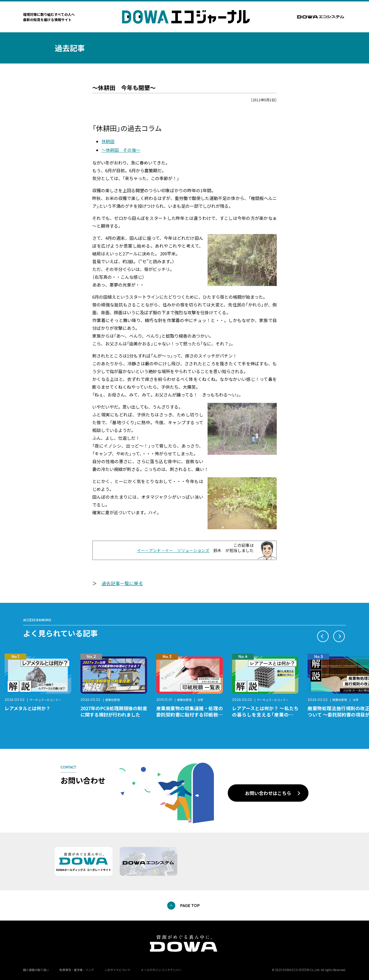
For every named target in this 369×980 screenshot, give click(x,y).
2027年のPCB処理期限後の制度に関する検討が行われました (114, 711)
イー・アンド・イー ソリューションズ (173, 550)
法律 (200, 700)
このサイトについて (117, 970)
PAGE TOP (190, 906)
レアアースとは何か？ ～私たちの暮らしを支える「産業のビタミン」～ (265, 715)
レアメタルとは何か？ (28, 708)
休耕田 (108, 141)
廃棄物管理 (112, 700)
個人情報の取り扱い (36, 970)
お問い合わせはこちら (268, 793)
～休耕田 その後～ (121, 150)
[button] (323, 636)
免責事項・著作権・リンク (77, 970)
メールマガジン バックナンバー (161, 970)
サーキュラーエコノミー (45, 700)
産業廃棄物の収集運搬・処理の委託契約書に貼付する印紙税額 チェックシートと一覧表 (192, 715)
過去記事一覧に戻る (122, 583)
